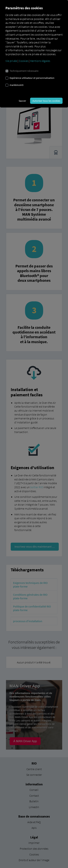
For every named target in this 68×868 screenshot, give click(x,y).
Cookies (24, 61)
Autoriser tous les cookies (46, 101)
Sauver (22, 101)
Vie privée (11, 61)
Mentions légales (40, 61)
